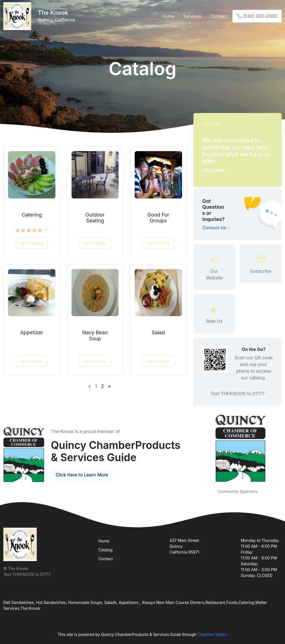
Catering (32, 215)
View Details (32, 243)
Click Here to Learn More (82, 475)
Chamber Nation (212, 634)
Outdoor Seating (95, 218)
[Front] (18, 16)
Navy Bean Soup (95, 335)
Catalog (105, 550)
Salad (158, 332)
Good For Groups (159, 218)
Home (168, 16)
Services (192, 16)
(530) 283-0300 (257, 16)
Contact (218, 16)
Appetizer (32, 332)
